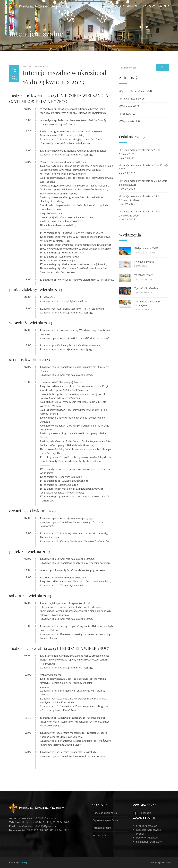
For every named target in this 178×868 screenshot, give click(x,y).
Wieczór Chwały (144, 275)
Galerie (164, 6)
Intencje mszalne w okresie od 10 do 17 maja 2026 (140, 152)
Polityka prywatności (161, 863)
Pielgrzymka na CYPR (146, 248)
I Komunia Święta (144, 262)
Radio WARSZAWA (147, 837)
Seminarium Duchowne (149, 842)
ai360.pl (24, 862)
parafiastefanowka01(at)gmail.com (37, 826)
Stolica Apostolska (147, 826)
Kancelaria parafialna (104, 813)
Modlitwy (125, 114)
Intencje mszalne (129, 98)
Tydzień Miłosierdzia (146, 288)
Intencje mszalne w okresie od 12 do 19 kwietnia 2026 (140, 213)
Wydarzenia (126, 106)
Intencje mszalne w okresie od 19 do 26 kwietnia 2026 (140, 198)
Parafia (110, 6)
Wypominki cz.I (128, 121)
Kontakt (149, 6)
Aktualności (129, 6)
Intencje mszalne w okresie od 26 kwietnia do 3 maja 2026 (143, 183)
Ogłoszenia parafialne (132, 91)
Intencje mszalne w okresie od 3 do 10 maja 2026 (144, 167)
